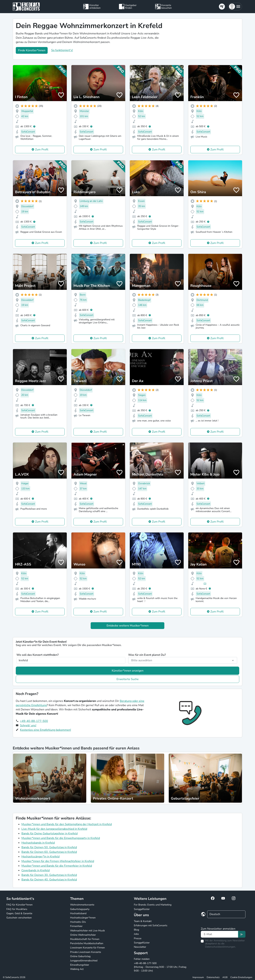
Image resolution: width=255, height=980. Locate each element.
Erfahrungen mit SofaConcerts (151, 925)
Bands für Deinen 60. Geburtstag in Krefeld (49, 852)
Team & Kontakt (143, 921)
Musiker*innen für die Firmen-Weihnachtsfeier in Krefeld (58, 861)
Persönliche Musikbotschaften (87, 943)
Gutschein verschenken (19, 918)
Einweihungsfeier (80, 965)
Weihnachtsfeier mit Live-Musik (87, 931)
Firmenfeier (76, 926)
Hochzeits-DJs (78, 922)
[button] (235, 7)
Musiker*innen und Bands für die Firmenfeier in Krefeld (57, 866)
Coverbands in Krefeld (36, 870)
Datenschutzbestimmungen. (220, 947)
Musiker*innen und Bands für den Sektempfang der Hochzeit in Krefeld (67, 824)
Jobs (136, 934)
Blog (136, 930)
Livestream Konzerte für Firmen (87, 948)
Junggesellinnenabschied (84, 961)
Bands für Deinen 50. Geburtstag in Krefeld (49, 847)
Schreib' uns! (28, 725)
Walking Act (77, 969)
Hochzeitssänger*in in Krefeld (40, 857)
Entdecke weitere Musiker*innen (128, 626)
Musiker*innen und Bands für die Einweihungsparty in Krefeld (61, 838)
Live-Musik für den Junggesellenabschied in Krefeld (54, 829)
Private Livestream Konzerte (86, 952)
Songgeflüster (142, 909)
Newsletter (140, 947)
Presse (138, 938)
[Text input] (219, 934)
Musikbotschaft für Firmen (85, 939)
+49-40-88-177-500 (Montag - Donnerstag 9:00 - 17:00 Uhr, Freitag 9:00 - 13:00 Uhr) (160, 967)
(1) (205, 583)
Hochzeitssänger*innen (83, 918)
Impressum (198, 977)
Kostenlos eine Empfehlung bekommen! (46, 730)
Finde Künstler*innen (32, 50)
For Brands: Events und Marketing (153, 905)
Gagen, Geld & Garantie (19, 913)
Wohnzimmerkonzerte (82, 905)
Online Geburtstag (80, 956)
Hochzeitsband (78, 913)
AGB (225, 977)
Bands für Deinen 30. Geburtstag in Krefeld (49, 875)
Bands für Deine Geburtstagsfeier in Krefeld (49, 833)
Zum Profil (42, 150)
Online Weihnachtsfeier (83, 935)
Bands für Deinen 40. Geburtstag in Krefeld (49, 880)
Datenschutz (213, 977)
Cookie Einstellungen (241, 977)
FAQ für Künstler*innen (19, 905)
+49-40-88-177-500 (34, 721)
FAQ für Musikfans (17, 909)
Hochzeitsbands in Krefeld (38, 843)
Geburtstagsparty (80, 909)
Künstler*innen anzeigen (128, 671)
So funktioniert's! (62, 50)
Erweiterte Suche (128, 679)
